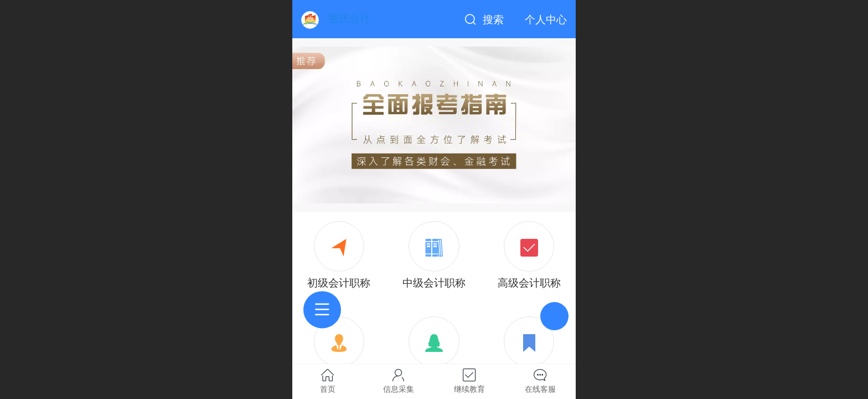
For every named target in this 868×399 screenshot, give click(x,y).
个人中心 (546, 20)
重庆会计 (349, 19)
